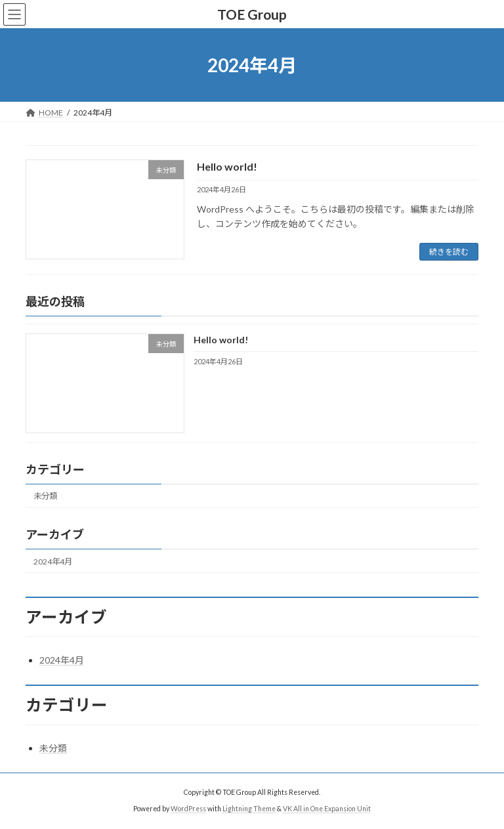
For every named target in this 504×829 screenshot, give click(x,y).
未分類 (45, 497)
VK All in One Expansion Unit (327, 809)
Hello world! (227, 166)
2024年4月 (53, 562)
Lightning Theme (249, 809)
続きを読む (449, 252)
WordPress (188, 809)
